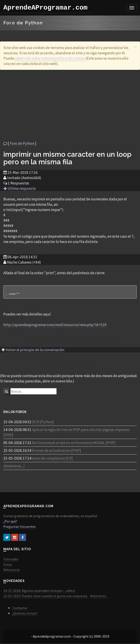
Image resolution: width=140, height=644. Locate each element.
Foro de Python (22, 143)
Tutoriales (11, 560)
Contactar (20, 608)
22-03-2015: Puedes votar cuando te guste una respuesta (45, 596)
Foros (8, 565)
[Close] (135, 47)
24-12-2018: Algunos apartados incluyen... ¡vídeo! (39, 591)
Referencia (11, 570)
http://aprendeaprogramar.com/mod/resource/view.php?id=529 (55, 325)
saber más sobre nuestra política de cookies (50, 58)
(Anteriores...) (14, 466)
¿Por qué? (10, 522)
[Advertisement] (70, 105)
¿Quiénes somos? (25, 614)
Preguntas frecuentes (20, 527)
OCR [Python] (43, 422)
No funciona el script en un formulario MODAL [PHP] (74, 443)
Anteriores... (99, 596)
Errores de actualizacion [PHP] (57, 451)
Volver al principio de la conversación (35, 350)
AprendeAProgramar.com (45, 8)
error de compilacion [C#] (52, 459)
